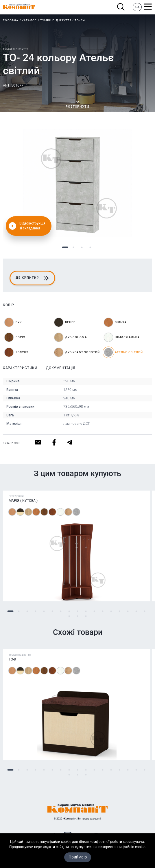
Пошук (121, 7)
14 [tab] (120, 611)
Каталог (29, 20)
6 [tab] (52, 611)
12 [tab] (103, 611)
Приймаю (78, 857)
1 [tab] (65, 247)
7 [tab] (61, 611)
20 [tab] (86, 616)
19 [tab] (78, 616)
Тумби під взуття (56, 20)
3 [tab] (82, 247)
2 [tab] (73, 247)
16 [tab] (136, 611)
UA (137, 7)
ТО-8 (12, 659)
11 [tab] (94, 611)
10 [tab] (86, 611)
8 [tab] (69, 611)
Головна (11, 20)
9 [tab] (78, 611)
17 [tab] (145, 611)
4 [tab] (90, 247)
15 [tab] (128, 611)
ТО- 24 (80, 20)
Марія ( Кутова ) (23, 501)
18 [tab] (69, 616)
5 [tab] (44, 611)
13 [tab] (111, 611)
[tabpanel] (77, 183)
